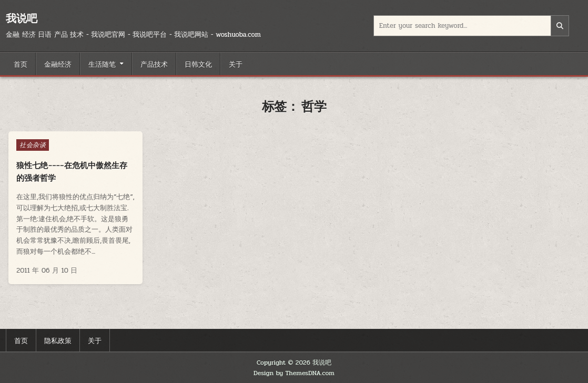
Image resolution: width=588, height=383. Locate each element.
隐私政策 (58, 340)
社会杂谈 (33, 145)
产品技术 (154, 64)
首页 (21, 64)
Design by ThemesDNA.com (294, 373)
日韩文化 (198, 64)
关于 (236, 64)
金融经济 (58, 64)
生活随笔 (102, 64)
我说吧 (22, 18)
